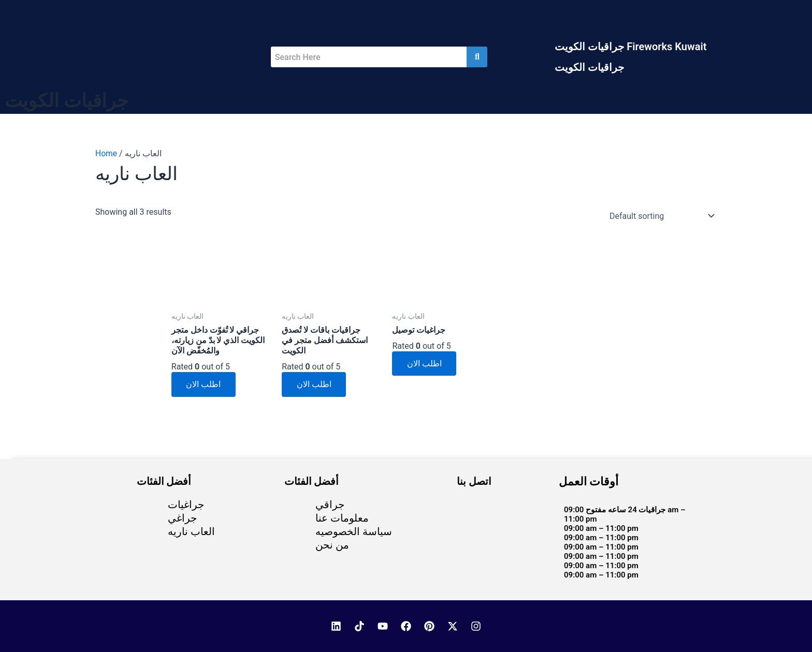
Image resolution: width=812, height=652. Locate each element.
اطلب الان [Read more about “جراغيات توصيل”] (425, 364)
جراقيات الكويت (589, 67)
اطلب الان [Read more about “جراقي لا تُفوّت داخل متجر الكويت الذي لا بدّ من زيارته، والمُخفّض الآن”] (204, 386)
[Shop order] (660, 216)
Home (106, 153)
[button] (633, 47)
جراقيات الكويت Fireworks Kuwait (630, 47)
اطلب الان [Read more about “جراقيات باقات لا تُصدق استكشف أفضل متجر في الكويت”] (315, 386)
